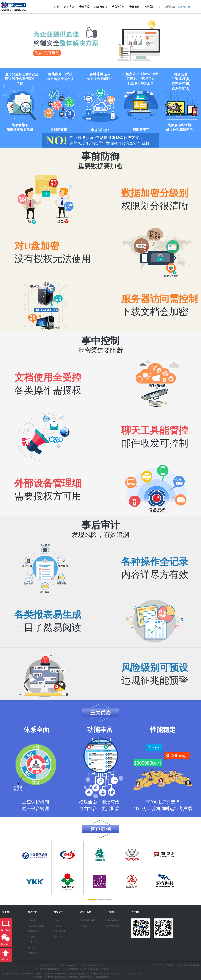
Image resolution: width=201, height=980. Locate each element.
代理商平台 (160, 965)
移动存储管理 (34, 931)
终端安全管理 (61, 974)
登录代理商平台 (112, 926)
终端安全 (32, 937)
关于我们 (149, 7)
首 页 (56, 7)
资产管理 (32, 948)
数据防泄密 (83, 974)
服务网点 (58, 937)
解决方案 (69, 7)
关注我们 (136, 912)
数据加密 (49, 974)
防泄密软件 (73, 977)
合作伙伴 (134, 7)
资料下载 (58, 920)
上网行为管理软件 (103, 977)
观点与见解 (118, 7)
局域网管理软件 (87, 977)
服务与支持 (101, 7)
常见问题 (58, 926)
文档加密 (32, 920)
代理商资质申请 (112, 920)
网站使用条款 (194, 965)
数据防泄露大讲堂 (87, 920)
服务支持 (58, 912)
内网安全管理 (34, 953)
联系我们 (170, 965)
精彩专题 (83, 926)
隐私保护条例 (181, 965)
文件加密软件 (47, 977)
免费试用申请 (60, 931)
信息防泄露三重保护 (37, 926)
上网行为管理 (34, 942)
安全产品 (84, 7)
